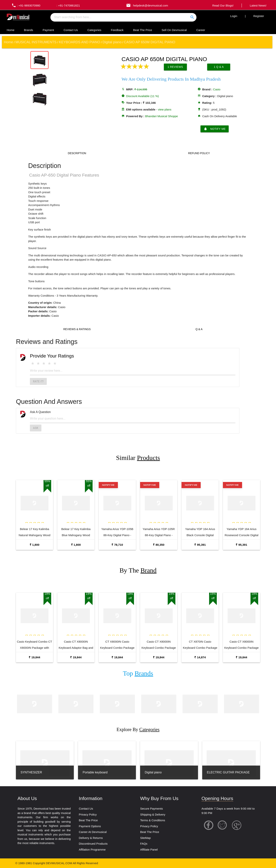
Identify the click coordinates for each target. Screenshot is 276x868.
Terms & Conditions (153, 820)
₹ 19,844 (34, 657)
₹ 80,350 (159, 545)
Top (138, 673)
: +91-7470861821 (68, 5)
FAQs (144, 844)
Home (11, 30)
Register (259, 16)
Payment (48, 30)
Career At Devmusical (93, 832)
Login (234, 16)
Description (77, 153)
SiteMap (145, 838)
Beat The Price (143, 30)
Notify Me (215, 129)
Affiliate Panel (149, 850)
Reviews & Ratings (77, 329)
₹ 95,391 (200, 545)
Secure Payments (151, 809)
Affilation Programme (92, 850)
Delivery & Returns (91, 838)
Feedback (117, 30)
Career (201, 30)
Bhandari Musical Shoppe (161, 116)
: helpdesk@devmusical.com (146, 5)
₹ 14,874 (200, 657)
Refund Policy (199, 153)
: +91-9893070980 (25, 5)
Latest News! (258, 5)
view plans (165, 109)
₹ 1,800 (35, 545)
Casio (217, 89)
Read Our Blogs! (223, 5)
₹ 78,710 (117, 545)
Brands (29, 30)
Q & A (199, 329)
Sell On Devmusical (174, 30)
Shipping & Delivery (153, 814)
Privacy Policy (88, 814)
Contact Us (71, 30)
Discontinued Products (93, 844)
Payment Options (90, 826)
